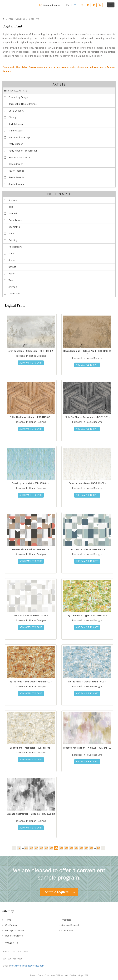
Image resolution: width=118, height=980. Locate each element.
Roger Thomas (16, 171)
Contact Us (67, 930)
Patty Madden (16, 144)
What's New (11, 925)
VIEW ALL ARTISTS (16, 91)
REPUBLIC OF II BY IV (19, 158)
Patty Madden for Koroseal (23, 151)
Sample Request (52, 5)
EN (68, 5)
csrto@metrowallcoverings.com (27, 966)
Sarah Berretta (16, 177)
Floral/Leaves (15, 220)
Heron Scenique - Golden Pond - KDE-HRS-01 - (87, 352)
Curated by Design (18, 97)
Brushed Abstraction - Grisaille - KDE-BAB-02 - (31, 815)
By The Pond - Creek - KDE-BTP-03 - (87, 682)
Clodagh (13, 117)
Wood (11, 280)
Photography (15, 247)
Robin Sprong (16, 164)
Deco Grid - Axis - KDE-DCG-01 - (31, 616)
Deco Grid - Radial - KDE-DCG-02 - (31, 549)
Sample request (60, 892)
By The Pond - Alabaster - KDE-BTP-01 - (31, 748)
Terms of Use (44, 975)
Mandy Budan (16, 131)
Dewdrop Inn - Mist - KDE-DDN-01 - (31, 483)
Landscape (14, 294)
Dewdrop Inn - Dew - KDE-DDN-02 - (87, 483)
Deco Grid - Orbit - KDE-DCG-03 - (87, 549)
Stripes (12, 267)
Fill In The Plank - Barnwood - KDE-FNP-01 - (87, 417)
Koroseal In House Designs (23, 104)
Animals (13, 287)
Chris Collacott (16, 111)
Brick (11, 207)
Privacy (33, 975)
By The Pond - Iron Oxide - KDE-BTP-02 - (31, 682)
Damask (13, 214)
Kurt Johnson (16, 124)
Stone (12, 260)
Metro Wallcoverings (19, 137)
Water (12, 274)
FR (75, 5)
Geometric (14, 227)
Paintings (14, 240)
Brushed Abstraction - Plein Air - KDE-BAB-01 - (87, 749)
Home (8, 920)
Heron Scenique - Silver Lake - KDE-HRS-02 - (31, 351)
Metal (12, 234)
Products (66, 920)
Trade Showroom (14, 936)
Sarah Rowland (17, 184)
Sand (11, 254)
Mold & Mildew (57, 975)
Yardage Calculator (15, 930)
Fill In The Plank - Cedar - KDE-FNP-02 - (31, 417)
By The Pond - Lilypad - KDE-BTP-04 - (87, 616)
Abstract (13, 200)
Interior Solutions (17, 19)
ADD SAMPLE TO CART (31, 363)
